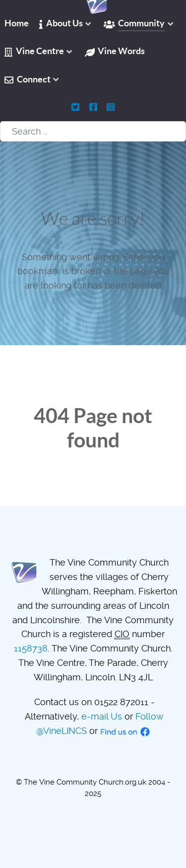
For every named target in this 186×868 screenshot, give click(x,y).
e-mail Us (102, 716)
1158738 (31, 648)
